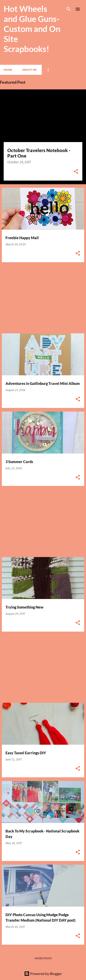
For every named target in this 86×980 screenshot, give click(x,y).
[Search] (69, 9)
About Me (29, 70)
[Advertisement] (43, 298)
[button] (76, 172)
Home (8, 70)
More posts (43, 958)
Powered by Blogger (43, 974)
